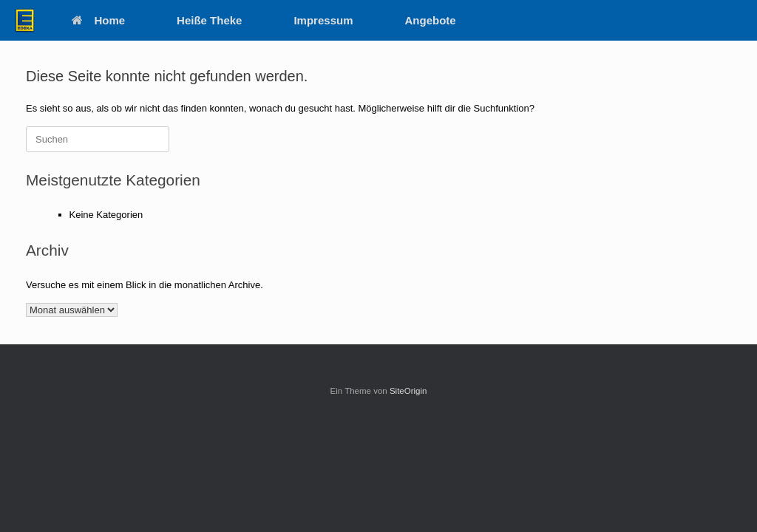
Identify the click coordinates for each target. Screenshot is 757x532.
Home (98, 20)
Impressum (323, 20)
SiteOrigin (408, 391)
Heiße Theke (209, 20)
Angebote (431, 20)
